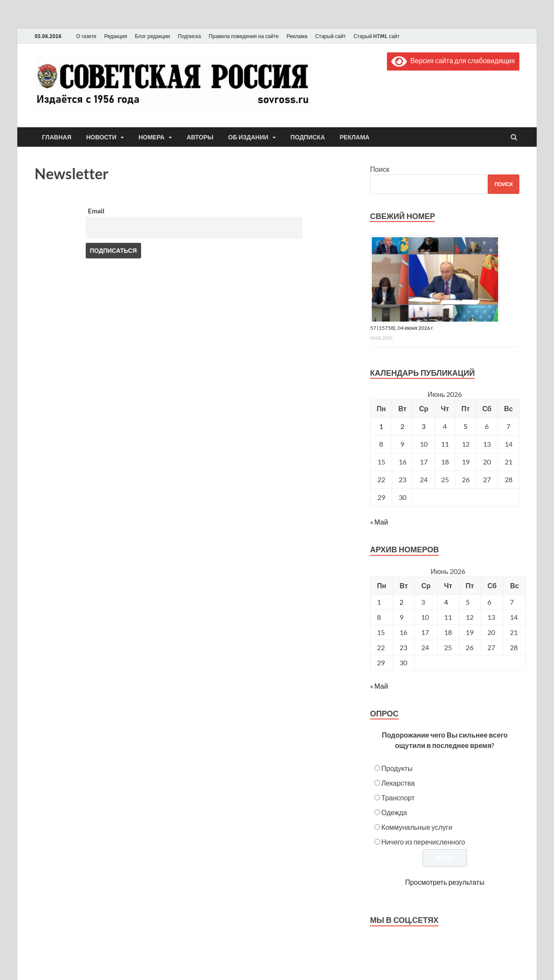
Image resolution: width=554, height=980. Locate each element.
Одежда (394, 812)
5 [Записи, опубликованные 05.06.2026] (465, 426)
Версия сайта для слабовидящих (453, 60)
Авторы (200, 137)
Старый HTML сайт (377, 36)
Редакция (116, 36)
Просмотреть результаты (445, 882)
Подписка (189, 36)
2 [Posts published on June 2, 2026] (401, 602)
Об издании (248, 137)
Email (96, 211)
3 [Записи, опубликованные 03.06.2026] (424, 426)
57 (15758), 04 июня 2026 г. (402, 328)
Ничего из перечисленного (423, 842)
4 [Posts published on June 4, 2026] (446, 602)
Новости (101, 137)
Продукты (397, 768)
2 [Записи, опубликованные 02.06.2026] (402, 426)
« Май (379, 522)
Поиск (380, 169)
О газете (86, 36)
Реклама (297, 36)
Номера (151, 137)
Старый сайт (330, 36)
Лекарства (398, 783)
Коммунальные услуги (417, 827)
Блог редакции (153, 36)
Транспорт (398, 798)
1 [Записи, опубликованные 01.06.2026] (381, 426)
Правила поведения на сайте (244, 36)
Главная (57, 137)
